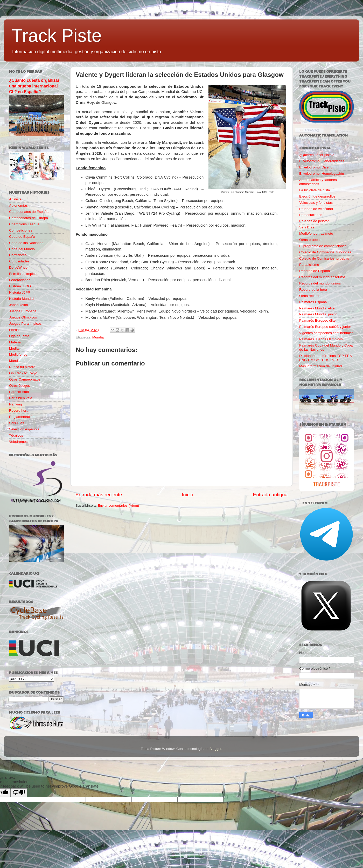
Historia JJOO (20, 286)
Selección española (24, 429)
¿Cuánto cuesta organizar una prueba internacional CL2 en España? (34, 86)
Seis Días (17, 423)
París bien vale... (22, 398)
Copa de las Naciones (26, 243)
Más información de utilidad (320, 366)
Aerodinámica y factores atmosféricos (318, 182)
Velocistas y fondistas (316, 203)
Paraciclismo (19, 392)
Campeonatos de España (29, 212)
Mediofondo (18, 354)
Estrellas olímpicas (24, 274)
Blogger (215, 749)
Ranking (16, 404)
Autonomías (18, 205)
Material (15, 342)
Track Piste (57, 36)
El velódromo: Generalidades (322, 161)
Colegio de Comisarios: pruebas (324, 258)
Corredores (18, 255)
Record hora (19, 411)
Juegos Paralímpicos (25, 324)
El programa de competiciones (323, 246)
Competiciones (21, 230)
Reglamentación (22, 417)
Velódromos (18, 442)
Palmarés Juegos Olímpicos (321, 339)
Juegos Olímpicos (23, 317)
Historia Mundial (22, 299)
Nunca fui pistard (22, 367)
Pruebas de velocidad (316, 209)
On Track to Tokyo (23, 373)
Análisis (15, 199)
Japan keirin (19, 305)
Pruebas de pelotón (314, 221)
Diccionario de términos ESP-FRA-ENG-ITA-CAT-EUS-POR (326, 358)
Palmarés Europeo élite (317, 320)
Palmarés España (313, 302)
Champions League (24, 224)
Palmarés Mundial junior (318, 314)
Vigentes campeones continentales (326, 333)
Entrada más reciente (99, 495)
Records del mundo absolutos (322, 277)
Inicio (187, 495)
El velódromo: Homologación (322, 174)
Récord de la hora (313, 290)
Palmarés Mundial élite (317, 308)
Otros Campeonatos (25, 379)
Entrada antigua (270, 495)
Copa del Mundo (22, 249)
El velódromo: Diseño (316, 167)
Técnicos (16, 435)
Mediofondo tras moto (316, 233)
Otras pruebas (310, 240)
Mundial (98, 337)
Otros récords (310, 296)
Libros (14, 330)
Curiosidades (19, 261)
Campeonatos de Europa (29, 218)
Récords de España (315, 271)
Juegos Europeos (23, 311)
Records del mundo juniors (320, 283)
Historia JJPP (20, 292)
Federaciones (20, 280)
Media (14, 348)
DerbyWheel (19, 267)
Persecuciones (311, 215)
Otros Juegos (19, 386)
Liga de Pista (19, 336)
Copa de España (22, 237)
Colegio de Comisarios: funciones (325, 252)
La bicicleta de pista (315, 190)
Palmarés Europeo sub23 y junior (325, 327)
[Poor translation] (19, 793)
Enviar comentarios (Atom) (118, 506)
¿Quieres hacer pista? (316, 155)
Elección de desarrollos (317, 196)
